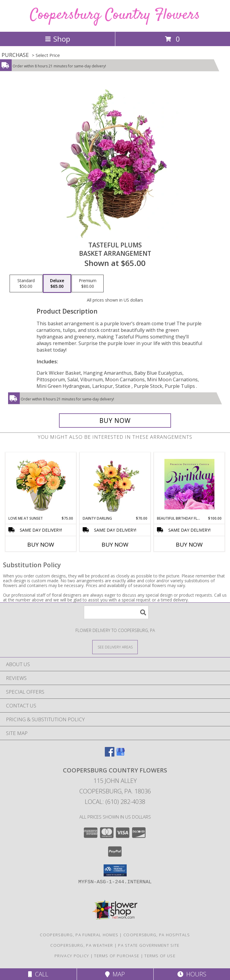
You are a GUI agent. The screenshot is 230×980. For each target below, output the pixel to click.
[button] (115, 870)
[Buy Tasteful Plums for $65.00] (115, 421)
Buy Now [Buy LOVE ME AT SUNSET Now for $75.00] (41, 545)
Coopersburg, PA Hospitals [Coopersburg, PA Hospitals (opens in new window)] (157, 935)
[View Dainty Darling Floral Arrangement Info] (115, 484)
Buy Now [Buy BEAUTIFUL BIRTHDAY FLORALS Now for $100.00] (189, 545)
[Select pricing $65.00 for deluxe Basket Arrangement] (57, 284)
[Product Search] (116, 612)
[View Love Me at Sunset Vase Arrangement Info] (41, 484)
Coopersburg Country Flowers (115, 15)
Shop (57, 39)
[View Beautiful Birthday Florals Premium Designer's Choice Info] (189, 484)
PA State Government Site (149, 945)
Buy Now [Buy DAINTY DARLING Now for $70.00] (115, 545)
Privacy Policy (72, 956)
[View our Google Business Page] (120, 755)
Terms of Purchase (117, 956)
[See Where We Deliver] (115, 647)
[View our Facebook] (110, 755)
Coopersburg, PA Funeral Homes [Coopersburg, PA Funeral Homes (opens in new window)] (79, 935)
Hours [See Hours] (192, 974)
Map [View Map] (115, 974)
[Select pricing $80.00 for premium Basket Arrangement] (88, 284)
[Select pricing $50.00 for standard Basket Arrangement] (26, 284)
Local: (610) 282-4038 (115, 802)
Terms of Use (160, 956)
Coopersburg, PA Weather (82, 945)
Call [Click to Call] (38, 974)
